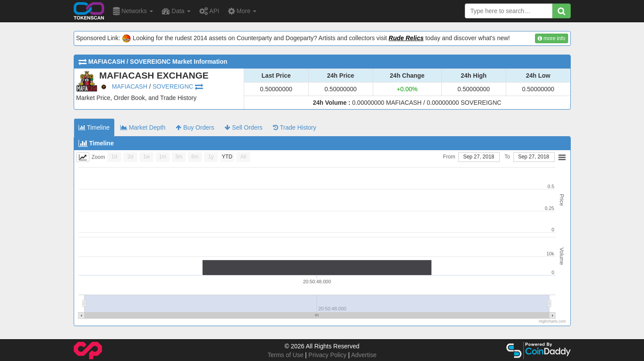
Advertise (364, 355)
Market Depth (143, 127)
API (209, 11)
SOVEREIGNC (173, 86)
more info (551, 38)
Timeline (94, 127)
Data (176, 11)
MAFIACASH (129, 86)
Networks (133, 11)
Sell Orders (244, 127)
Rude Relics (406, 38)
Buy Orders (195, 127)
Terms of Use (285, 355)
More (242, 11)
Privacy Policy (327, 355)
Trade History (295, 127)
